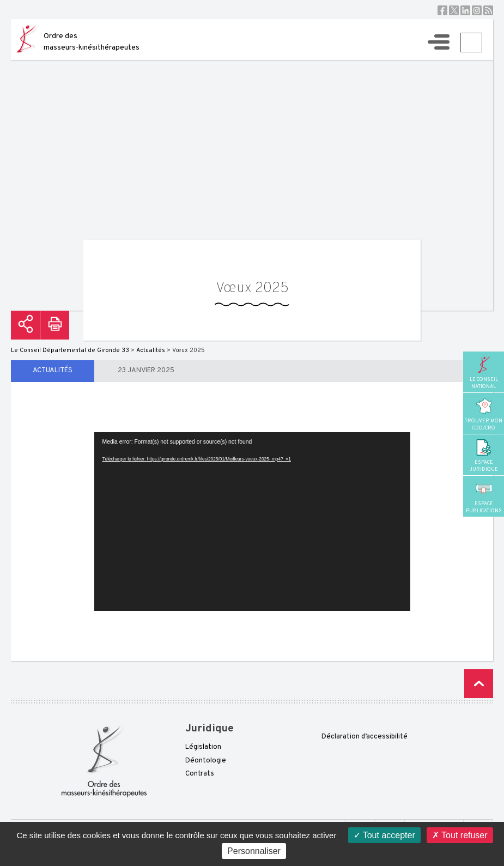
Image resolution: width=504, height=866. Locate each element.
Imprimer (55, 325)
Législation (203, 747)
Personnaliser (254, 851)
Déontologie (206, 761)
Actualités (53, 371)
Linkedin (465, 10)
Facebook (442, 10)
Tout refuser (460, 835)
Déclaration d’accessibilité (365, 737)
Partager (25, 325)
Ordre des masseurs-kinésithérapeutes (92, 42)
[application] (252, 522)
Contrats (200, 774)
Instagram (477, 10)
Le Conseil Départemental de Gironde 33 (70, 350)
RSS (488, 10)
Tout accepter (384, 835)
